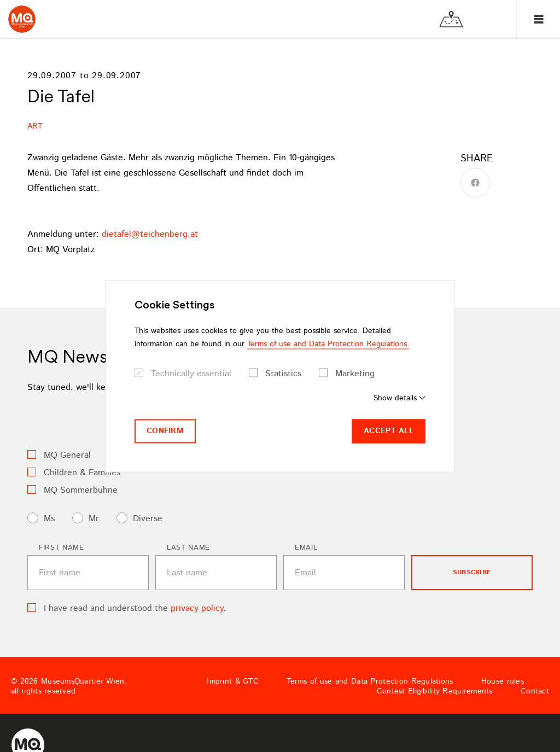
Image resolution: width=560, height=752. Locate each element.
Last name (188, 548)
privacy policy (197, 608)
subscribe (472, 572)
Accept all (389, 431)
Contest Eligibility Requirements (435, 691)
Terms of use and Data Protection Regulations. (328, 344)
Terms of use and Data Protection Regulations (370, 681)
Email (306, 548)
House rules (503, 681)
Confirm (165, 431)
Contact (535, 691)
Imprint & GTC (233, 681)
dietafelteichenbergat (150, 234)
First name (62, 548)
